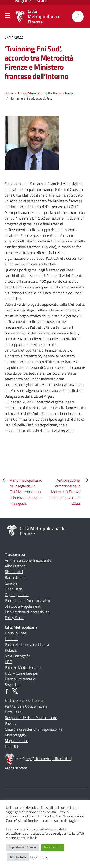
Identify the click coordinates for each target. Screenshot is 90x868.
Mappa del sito (16, 741)
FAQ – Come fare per (21, 673)
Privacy (11, 723)
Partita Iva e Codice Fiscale (26, 706)
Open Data (13, 589)
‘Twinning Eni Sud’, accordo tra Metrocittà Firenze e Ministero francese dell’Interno (39, 62)
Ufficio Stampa (29, 93)
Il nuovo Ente (15, 633)
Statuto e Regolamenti (23, 606)
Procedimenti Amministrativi (27, 600)
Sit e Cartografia (18, 656)
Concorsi (12, 583)
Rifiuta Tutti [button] (18, 857)
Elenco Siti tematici (20, 679)
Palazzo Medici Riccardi (23, 667)
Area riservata (16, 768)
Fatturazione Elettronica (24, 700)
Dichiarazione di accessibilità (27, 612)
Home (9, 93)
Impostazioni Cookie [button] (22, 847)
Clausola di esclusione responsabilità (34, 729)
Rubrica (11, 650)
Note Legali (14, 712)
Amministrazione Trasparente (28, 560)
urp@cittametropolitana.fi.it (48, 759)
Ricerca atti (14, 572)
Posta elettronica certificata (27, 644)
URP (8, 662)
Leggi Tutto (38, 857)
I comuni (12, 639)
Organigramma (17, 595)
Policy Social (15, 618)
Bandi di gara (15, 577)
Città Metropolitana (59, 93)
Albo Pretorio (15, 566)
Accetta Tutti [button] (53, 847)
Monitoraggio (15, 735)
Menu (7, 17)
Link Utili (12, 746)
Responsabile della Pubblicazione (31, 718)
